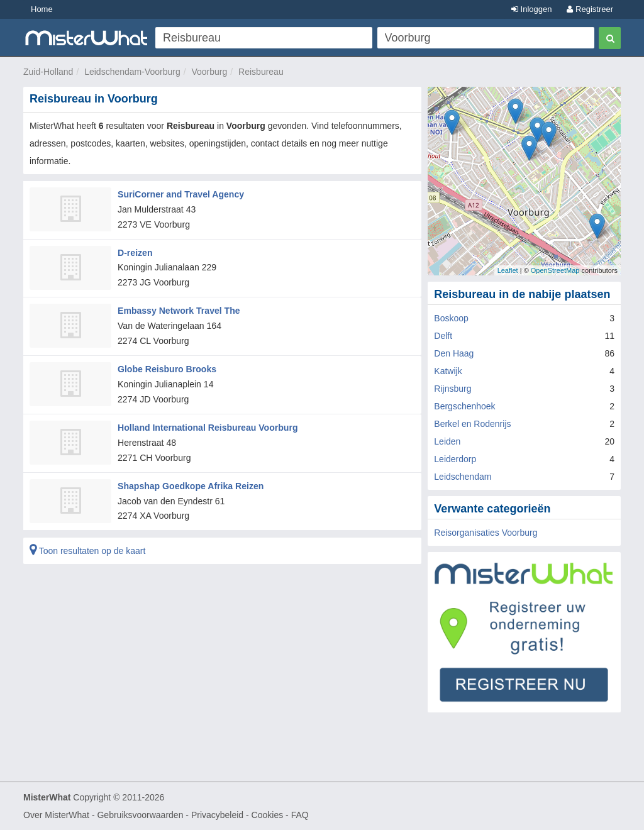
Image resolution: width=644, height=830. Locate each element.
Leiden (447, 441)
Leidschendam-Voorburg (132, 72)
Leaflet (508, 270)
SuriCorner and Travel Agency (180, 194)
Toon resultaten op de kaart (87, 550)
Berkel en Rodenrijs (472, 424)
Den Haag (454, 353)
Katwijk (448, 371)
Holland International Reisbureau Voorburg (207, 426)
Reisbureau (261, 72)
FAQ (300, 815)
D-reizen (135, 252)
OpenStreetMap (555, 270)
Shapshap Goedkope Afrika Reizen (190, 485)
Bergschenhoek (464, 406)
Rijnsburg (452, 389)
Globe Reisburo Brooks (167, 368)
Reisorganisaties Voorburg (486, 533)
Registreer (590, 9)
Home (42, 9)
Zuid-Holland (48, 72)
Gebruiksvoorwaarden (140, 815)
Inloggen (532, 9)
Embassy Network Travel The (179, 311)
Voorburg (209, 72)
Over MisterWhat (56, 815)
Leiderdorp (455, 459)
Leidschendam (463, 477)
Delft (443, 336)
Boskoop (451, 318)
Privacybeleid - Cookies (237, 815)
